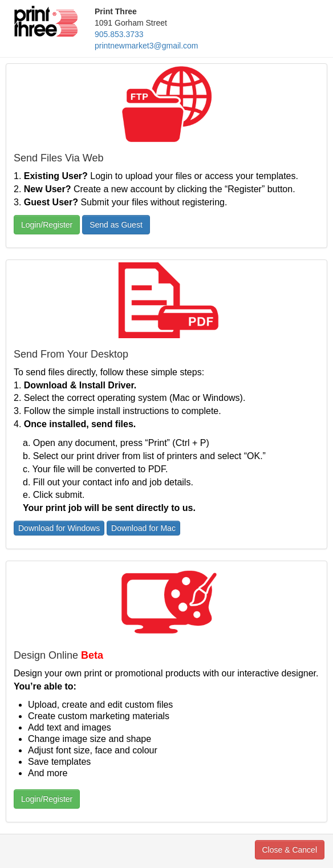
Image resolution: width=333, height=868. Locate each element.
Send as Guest (116, 225)
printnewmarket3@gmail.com (147, 46)
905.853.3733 (119, 34)
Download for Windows (59, 528)
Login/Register (47, 225)
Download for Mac (143, 528)
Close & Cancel (290, 850)
